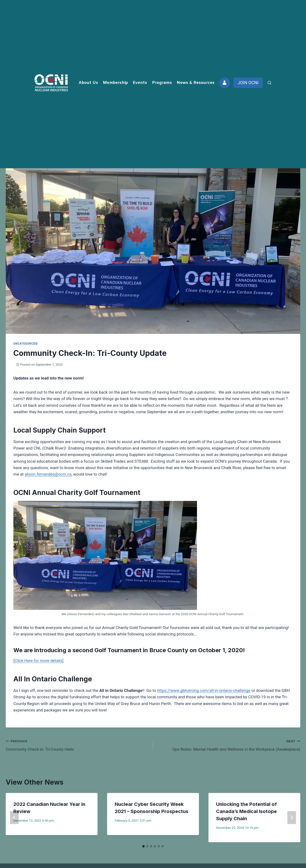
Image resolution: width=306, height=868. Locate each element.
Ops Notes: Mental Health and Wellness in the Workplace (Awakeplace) (229, 745)
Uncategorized (26, 344)
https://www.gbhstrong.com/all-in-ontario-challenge (204, 690)
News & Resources (196, 83)
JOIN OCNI (248, 83)
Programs (162, 83)
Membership (115, 83)
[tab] (143, 846)
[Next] (292, 818)
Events (140, 83)
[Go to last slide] (14, 818)
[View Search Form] (269, 83)
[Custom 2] (224, 83)
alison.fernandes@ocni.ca (48, 474)
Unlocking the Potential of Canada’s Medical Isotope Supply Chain (246, 811)
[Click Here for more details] (38, 661)
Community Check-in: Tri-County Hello (77, 745)
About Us (88, 83)
